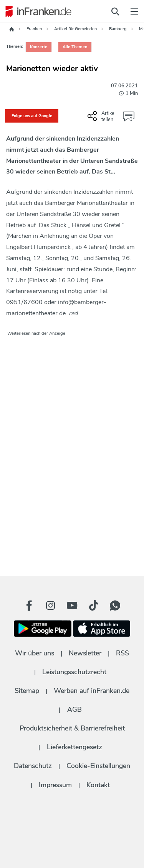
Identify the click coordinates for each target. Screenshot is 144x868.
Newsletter (85, 653)
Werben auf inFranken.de (92, 691)
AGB (74, 709)
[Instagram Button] (51, 606)
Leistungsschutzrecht (74, 672)
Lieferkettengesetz (74, 747)
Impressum (55, 785)
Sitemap (27, 691)
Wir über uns (35, 653)
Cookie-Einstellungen (98, 766)
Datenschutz (33, 766)
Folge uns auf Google (32, 116)
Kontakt (98, 785)
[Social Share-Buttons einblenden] (103, 119)
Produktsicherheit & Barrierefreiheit (72, 728)
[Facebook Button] (29, 606)
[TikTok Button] (94, 606)
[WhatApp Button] (115, 606)
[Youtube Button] (72, 606)
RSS (122, 653)
